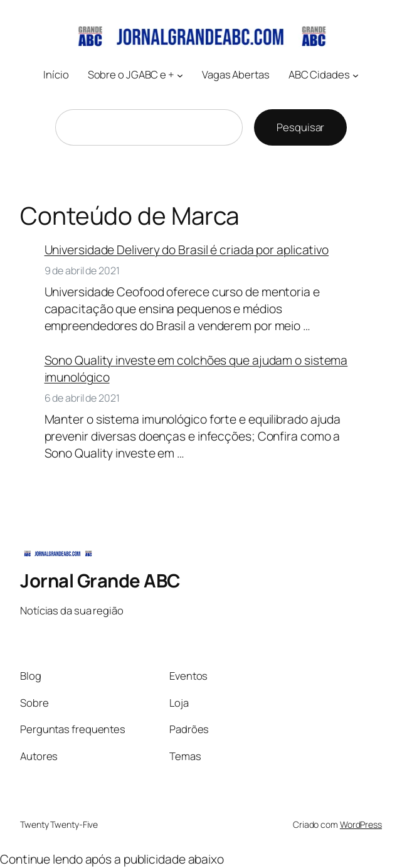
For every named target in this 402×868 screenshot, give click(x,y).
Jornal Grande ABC (100, 581)
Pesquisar (300, 127)
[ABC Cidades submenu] (356, 75)
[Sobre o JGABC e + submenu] (180, 75)
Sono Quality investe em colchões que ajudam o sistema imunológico (196, 369)
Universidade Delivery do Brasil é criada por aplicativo (187, 250)
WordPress (361, 824)
